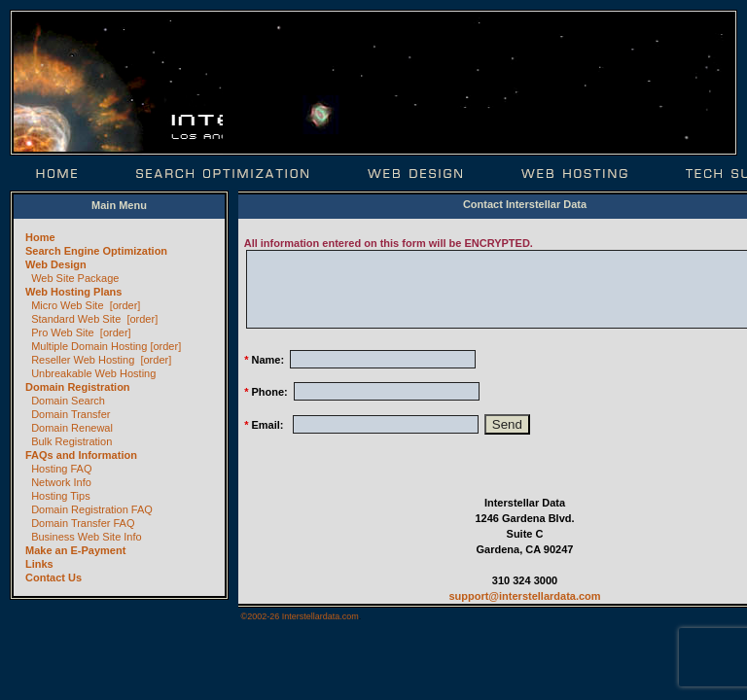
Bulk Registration (71, 441)
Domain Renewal (72, 428)
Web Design (415, 174)
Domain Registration (78, 387)
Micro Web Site (67, 305)
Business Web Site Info (87, 537)
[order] (125, 305)
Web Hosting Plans (73, 292)
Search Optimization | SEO (223, 174)
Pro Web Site (63, 332)
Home (58, 174)
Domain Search (68, 401)
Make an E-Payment (75, 550)
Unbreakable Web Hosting (93, 373)
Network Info (61, 482)
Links (39, 564)
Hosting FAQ (61, 469)
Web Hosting (574, 174)
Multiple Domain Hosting (89, 346)
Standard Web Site (76, 319)
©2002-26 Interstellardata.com (300, 616)
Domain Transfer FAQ (83, 523)
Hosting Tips (61, 496)
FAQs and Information (81, 455)
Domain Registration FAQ (92, 509)
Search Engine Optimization (96, 251)
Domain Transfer (71, 414)
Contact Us (53, 577)
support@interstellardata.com (524, 596)
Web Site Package (75, 278)
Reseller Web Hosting (83, 360)
